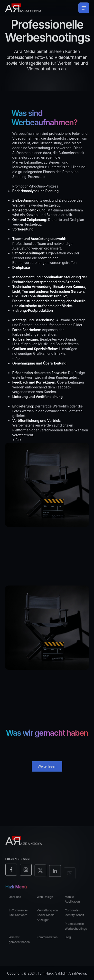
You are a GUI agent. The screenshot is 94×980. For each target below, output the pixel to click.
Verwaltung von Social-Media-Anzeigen (50, 917)
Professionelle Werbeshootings (78, 928)
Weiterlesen (47, 769)
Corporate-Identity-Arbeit (77, 915)
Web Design (47, 899)
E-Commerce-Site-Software (21, 915)
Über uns (17, 899)
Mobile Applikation (75, 901)
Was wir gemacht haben (22, 942)
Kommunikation (50, 939)
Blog (70, 939)
